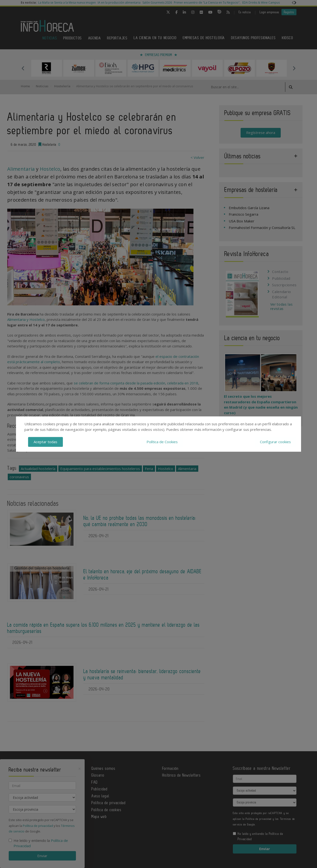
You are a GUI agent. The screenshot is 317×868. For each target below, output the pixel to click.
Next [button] (294, 68)
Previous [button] (23, 68)
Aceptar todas (45, 442)
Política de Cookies (162, 442)
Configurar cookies (275, 442)
